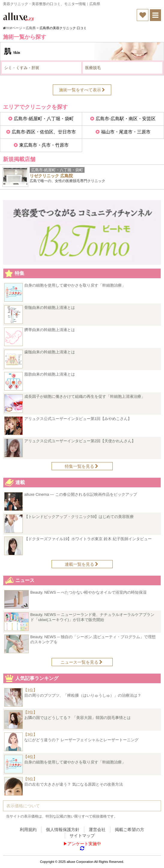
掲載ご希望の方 (130, 830)
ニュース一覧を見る (82, 662)
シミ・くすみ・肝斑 (22, 68)
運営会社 (97, 830)
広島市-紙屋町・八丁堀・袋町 (44, 119)
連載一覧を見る (82, 564)
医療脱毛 (93, 68)
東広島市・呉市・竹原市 (44, 145)
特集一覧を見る (82, 466)
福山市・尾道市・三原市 (126, 132)
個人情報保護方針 (63, 830)
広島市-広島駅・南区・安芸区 (126, 119)
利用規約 (28, 830)
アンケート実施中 (84, 844)
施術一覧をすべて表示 (82, 90)
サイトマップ (82, 836)
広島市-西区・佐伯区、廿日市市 (44, 132)
